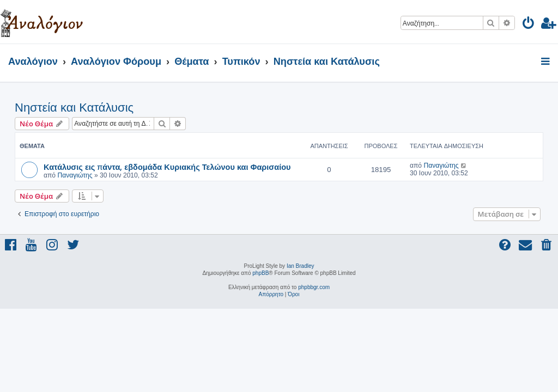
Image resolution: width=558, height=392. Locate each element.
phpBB (260, 273)
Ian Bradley (301, 266)
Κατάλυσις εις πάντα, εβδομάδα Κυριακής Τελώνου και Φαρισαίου (167, 167)
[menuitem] (529, 25)
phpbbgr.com (314, 287)
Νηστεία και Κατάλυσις (74, 108)
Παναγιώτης (75, 175)
